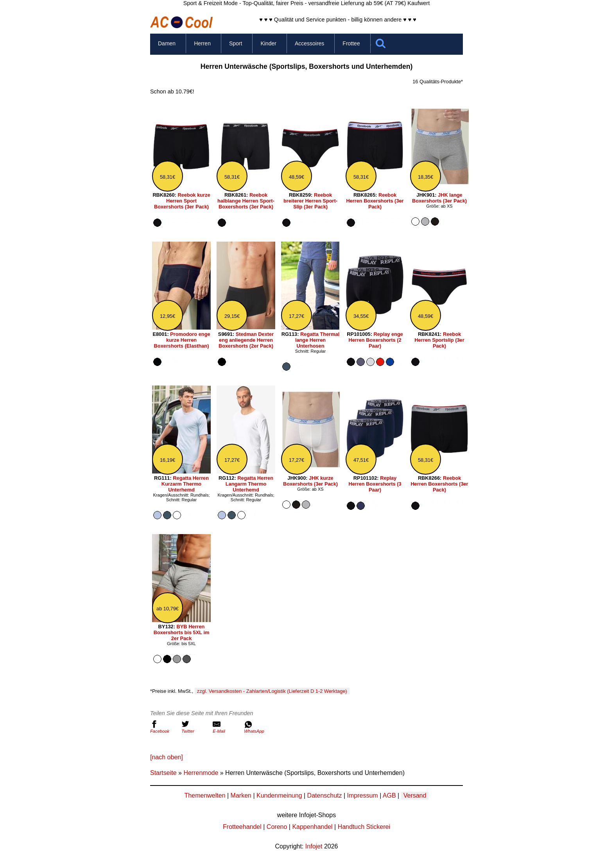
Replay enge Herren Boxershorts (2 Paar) (376, 340)
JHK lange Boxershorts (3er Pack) (439, 198)
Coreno (277, 827)
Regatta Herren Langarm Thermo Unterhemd (249, 484)
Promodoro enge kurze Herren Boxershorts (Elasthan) (182, 340)
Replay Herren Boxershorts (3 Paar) (375, 484)
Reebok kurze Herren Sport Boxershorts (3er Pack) (182, 201)
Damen (167, 43)
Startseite (163, 773)
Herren (202, 43)
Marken (241, 795)
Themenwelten (205, 795)
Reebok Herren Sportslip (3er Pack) (439, 340)
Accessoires (309, 43)
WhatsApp (258, 727)
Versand (415, 795)
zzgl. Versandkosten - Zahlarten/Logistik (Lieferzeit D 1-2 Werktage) (272, 691)
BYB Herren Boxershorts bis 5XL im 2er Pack (182, 632)
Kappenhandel (312, 827)
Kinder (268, 43)
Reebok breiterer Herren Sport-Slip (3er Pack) (310, 201)
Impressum (363, 795)
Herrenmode (201, 773)
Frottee (351, 43)
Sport (236, 43)
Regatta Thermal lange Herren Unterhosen (317, 340)
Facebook (164, 727)
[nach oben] (167, 757)
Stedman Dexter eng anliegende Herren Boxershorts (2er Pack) (246, 340)
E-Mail (226, 727)
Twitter (195, 727)
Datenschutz (325, 795)
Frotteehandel (242, 827)
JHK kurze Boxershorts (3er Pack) (310, 481)
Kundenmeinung (279, 795)
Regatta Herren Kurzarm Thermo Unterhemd (185, 484)
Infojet (314, 846)
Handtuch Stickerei (364, 827)
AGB (389, 795)
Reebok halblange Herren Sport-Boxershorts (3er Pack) (246, 201)
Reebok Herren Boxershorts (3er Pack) (375, 201)
